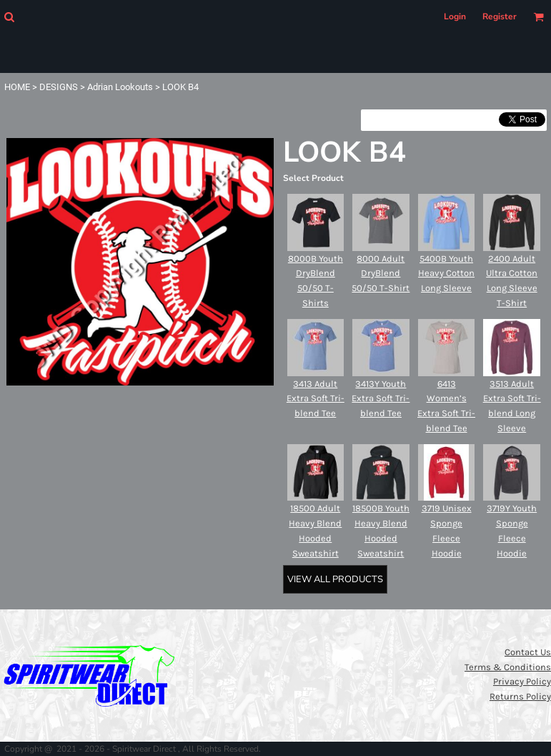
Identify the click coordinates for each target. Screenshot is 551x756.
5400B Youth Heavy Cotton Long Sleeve (446, 274)
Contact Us (528, 652)
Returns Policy (520, 696)
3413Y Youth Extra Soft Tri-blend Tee (381, 399)
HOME (17, 87)
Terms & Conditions (508, 667)
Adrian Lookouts (120, 87)
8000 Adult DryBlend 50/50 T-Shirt (381, 274)
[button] (9, 17)
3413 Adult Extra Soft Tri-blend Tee (316, 399)
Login (455, 16)
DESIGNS (59, 87)
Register (500, 16)
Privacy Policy (522, 681)
